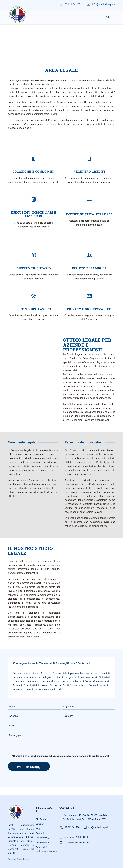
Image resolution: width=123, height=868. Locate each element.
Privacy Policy (42, 838)
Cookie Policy (42, 842)
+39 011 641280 (72, 4)
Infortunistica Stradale (89, 214)
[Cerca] (106, 17)
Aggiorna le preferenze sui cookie (46, 849)
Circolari (40, 824)
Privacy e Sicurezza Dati (89, 309)
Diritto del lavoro (34, 309)
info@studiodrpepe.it (104, 4)
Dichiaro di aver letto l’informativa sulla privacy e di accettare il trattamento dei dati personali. (61, 756)
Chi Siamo (41, 819)
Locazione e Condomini (34, 172)
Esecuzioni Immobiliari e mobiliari (34, 214)
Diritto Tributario (34, 268)
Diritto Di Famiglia (89, 268)
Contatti (40, 833)
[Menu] (113, 17)
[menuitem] (106, 17)
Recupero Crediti (89, 172)
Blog (38, 829)
